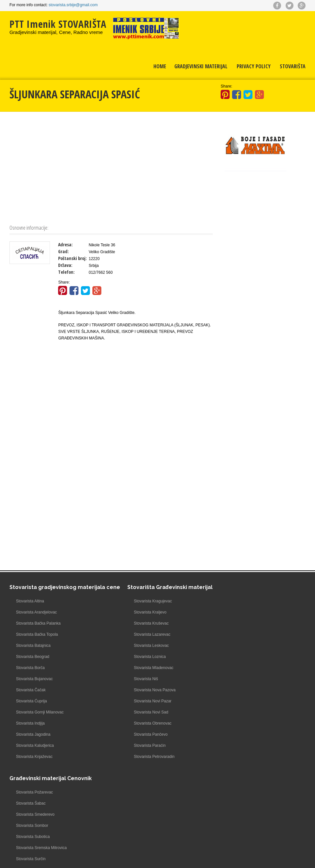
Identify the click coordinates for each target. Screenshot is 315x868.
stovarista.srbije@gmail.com (73, 5)
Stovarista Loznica (130, 656)
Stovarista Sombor (228, 634)
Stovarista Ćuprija (31, 707)
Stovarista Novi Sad (131, 712)
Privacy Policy (254, 68)
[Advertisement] (111, 167)
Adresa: (65, 244)
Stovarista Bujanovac (34, 685)
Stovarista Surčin (226, 667)
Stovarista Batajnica (33, 651)
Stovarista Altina (30, 607)
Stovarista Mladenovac (133, 667)
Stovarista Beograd (33, 663)
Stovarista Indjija (30, 729)
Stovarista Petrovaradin (134, 756)
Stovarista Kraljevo (130, 612)
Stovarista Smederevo (231, 623)
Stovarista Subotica (228, 645)
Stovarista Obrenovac (132, 723)
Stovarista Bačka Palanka (38, 629)
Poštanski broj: (72, 258)
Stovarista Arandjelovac (36, 618)
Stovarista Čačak (31, 696)
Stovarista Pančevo (130, 734)
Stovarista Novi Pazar (132, 700)
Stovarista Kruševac (131, 623)
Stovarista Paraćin (129, 745)
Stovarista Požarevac (230, 600)
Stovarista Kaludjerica (35, 751)
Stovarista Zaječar (227, 712)
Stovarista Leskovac (131, 645)
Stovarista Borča (30, 674)
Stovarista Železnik (228, 734)
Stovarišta (293, 68)
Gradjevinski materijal (201, 68)
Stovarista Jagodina (33, 740)
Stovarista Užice (226, 678)
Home (160, 68)
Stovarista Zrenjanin (229, 756)
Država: (65, 264)
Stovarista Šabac (226, 612)
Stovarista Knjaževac (34, 762)
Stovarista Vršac (226, 700)
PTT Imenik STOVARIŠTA (58, 24)
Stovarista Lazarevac (132, 634)
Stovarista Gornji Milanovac (40, 718)
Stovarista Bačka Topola (37, 640)
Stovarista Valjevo (227, 689)
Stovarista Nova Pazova (134, 689)
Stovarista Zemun (227, 745)
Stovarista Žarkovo (228, 723)
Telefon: (66, 271)
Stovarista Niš (126, 678)
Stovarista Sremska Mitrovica (237, 656)
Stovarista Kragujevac (133, 600)
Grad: (63, 251)
